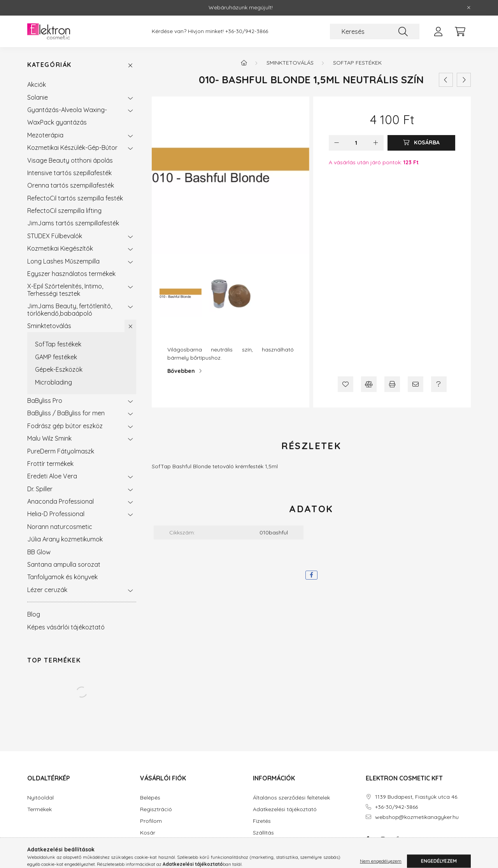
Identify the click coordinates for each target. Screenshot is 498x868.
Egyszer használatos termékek (71, 274)
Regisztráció (156, 809)
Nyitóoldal (40, 798)
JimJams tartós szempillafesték (73, 223)
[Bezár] (469, 8)
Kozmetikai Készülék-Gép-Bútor (72, 148)
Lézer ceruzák (47, 590)
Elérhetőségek (271, 844)
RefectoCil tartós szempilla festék (75, 198)
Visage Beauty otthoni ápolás (70, 160)
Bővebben (181, 371)
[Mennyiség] (356, 143)
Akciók (37, 84)
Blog (34, 614)
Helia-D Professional (56, 514)
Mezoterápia (45, 135)
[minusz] (337, 143)
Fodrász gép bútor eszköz (65, 426)
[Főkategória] (244, 63)
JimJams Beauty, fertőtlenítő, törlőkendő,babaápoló (70, 309)
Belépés (150, 798)
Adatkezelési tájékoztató (285, 809)
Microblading (53, 382)
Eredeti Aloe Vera (52, 476)
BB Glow (39, 552)
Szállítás (263, 833)
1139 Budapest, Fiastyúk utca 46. (417, 797)
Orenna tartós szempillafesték (71, 185)
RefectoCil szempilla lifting (64, 211)
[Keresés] (375, 32)
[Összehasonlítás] (369, 384)
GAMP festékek (56, 357)
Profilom (151, 821)
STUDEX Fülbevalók (55, 236)
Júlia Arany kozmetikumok (65, 539)
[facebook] (311, 575)
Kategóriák (49, 65)
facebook (367, 839)
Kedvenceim (156, 844)
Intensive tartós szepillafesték (69, 173)
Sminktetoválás (49, 326)
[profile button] (438, 32)
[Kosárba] (421, 143)
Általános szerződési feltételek (291, 798)
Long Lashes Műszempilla (63, 261)
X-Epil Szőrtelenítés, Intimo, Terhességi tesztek (65, 290)
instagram (383, 839)
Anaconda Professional (60, 501)
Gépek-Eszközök (59, 369)
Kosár (148, 833)
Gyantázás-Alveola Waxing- (67, 110)
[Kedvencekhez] (345, 384)
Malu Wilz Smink (49, 438)
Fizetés (262, 821)
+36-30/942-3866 (247, 31)
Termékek (39, 809)
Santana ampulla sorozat (64, 564)
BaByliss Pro (45, 401)
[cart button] (460, 32)
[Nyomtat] (392, 384)
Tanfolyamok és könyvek (62, 577)
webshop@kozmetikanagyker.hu (417, 817)
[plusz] (376, 143)
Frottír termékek (50, 464)
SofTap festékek (58, 344)
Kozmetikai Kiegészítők (60, 248)
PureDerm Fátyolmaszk (61, 451)
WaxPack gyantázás (57, 122)
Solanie (38, 97)
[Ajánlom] (416, 384)
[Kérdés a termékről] (439, 384)
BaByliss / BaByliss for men (66, 413)
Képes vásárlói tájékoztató (66, 627)
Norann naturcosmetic (60, 527)
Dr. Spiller (40, 489)
